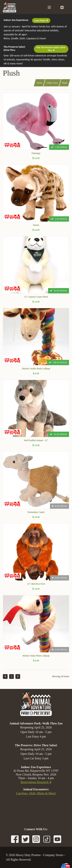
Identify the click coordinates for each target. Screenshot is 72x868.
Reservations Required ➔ (36, 782)
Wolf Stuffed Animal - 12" (36, 440)
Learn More (41, 21)
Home (39, 83)
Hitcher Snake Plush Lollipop (36, 656)
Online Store (52, 83)
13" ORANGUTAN (36, 584)
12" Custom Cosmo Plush (36, 297)
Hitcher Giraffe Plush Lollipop (36, 369)
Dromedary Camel (36, 512)
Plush (65, 83)
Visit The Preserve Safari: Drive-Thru (51, 49)
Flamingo (36, 153)
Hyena (36, 225)
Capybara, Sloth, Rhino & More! (36, 793)
